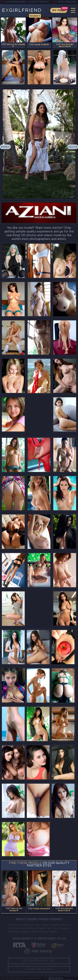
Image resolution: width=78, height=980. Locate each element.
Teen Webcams (67, 2)
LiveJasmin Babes (16, 2)
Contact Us (39, 969)
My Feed (59, 10)
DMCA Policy (56, 978)
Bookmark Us (39, 961)
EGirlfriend (22, 13)
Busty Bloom (40, 2)
